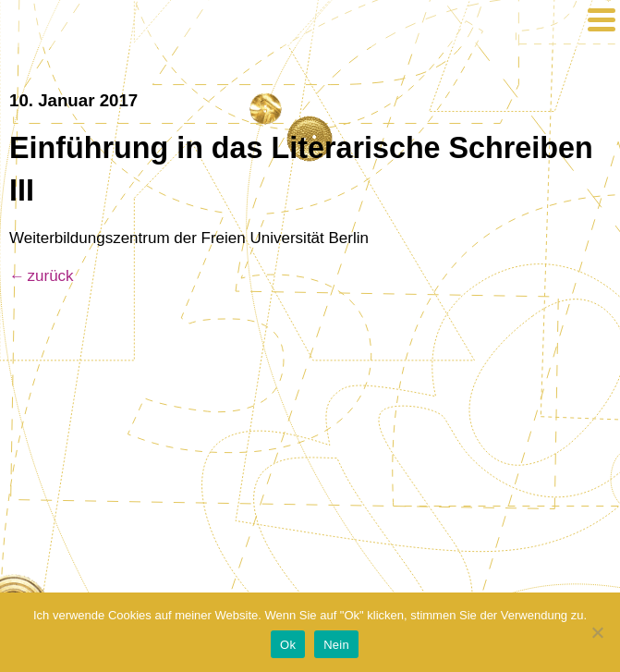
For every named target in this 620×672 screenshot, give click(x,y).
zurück (51, 276)
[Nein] (597, 632)
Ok (288, 645)
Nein (336, 645)
